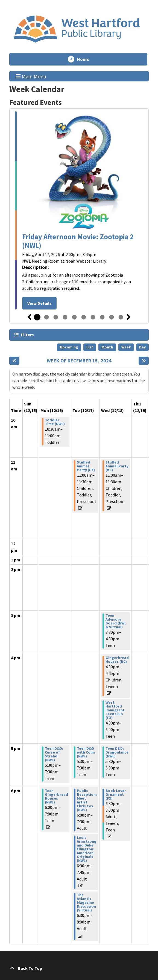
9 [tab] (112, 317)
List (90, 347)
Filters (27, 335)
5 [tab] (74, 317)
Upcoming (69, 347)
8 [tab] (102, 317)
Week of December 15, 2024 (79, 361)
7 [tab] (93, 317)
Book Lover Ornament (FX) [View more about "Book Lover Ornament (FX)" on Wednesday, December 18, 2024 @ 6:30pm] (116, 794)
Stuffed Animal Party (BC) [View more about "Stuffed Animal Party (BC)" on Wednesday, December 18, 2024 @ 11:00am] (117, 466)
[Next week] (144, 361)
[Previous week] (14, 361)
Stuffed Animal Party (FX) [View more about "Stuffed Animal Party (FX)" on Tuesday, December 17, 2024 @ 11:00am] (86, 466)
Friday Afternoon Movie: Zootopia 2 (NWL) (78, 241)
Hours (86, 59)
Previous (29, 317)
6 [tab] (84, 317)
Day (142, 347)
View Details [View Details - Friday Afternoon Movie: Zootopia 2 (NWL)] (40, 303)
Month (107, 347)
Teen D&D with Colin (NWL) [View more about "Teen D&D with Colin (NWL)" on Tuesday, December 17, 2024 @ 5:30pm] (86, 752)
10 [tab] (121, 317)
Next (129, 317)
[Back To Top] (79, 968)
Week (126, 347)
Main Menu (31, 76)
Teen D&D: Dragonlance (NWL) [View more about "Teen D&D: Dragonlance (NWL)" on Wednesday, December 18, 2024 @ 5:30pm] (117, 752)
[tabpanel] (79, 210)
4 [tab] (65, 317)
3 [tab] (56, 317)
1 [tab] (37, 317)
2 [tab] (46, 317)
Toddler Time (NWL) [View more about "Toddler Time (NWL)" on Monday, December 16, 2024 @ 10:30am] (55, 422)
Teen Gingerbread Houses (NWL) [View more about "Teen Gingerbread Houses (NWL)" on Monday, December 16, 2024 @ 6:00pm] (56, 796)
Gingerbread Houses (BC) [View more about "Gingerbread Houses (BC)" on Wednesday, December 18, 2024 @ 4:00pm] (117, 660)
